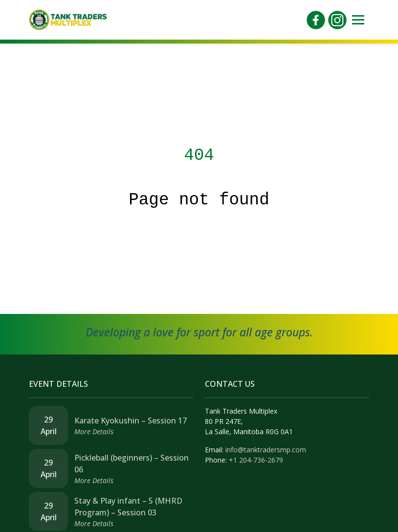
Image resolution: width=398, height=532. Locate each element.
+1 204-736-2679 (256, 460)
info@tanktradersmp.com (266, 450)
